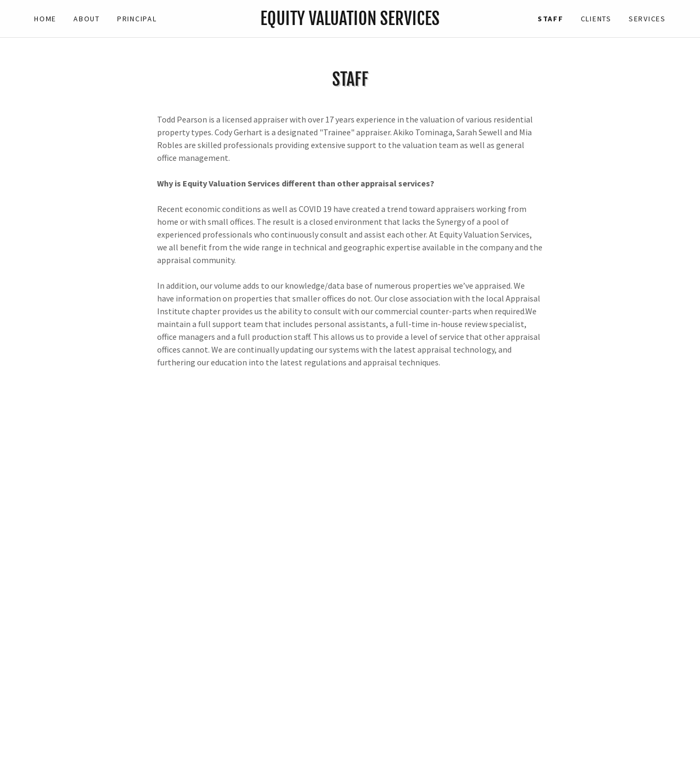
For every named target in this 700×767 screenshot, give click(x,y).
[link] (350, 22)
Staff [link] (551, 19)
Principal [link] (137, 19)
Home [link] (45, 19)
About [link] (87, 19)
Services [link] (647, 19)
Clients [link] (596, 19)
